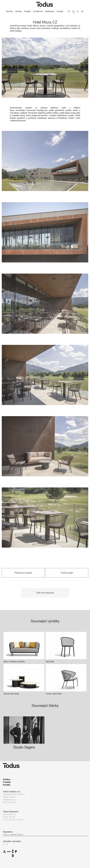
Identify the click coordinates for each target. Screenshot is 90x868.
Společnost (50, 11)
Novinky (9, 11)
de (82, 11)
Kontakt (60, 11)
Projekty (27, 11)
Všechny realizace (45, 593)
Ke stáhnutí (38, 11)
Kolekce (7, 780)
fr (78, 11)
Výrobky (18, 11)
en (69, 11)
